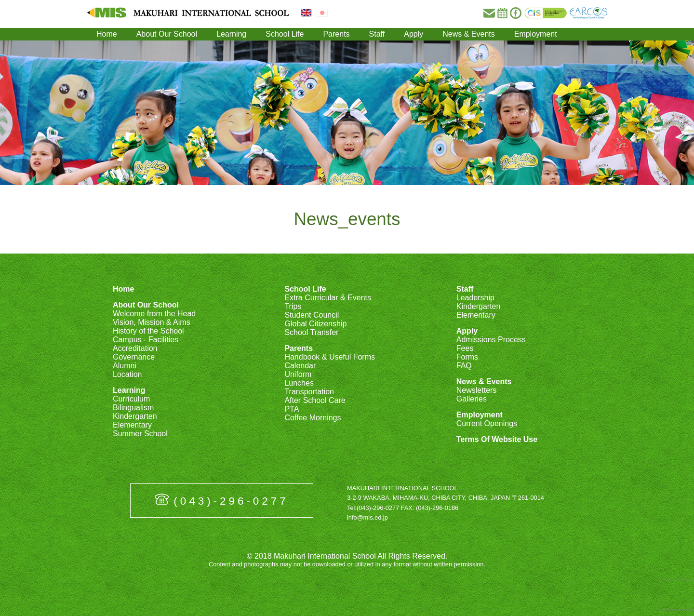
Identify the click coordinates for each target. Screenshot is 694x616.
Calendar (300, 366)
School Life (285, 34)
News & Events (468, 34)
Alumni (125, 366)
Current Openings (487, 423)
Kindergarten (135, 416)
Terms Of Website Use (497, 439)
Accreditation (135, 348)
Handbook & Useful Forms (330, 357)
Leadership (475, 298)
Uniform (298, 374)
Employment (536, 34)
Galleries (472, 399)
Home (107, 34)
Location (127, 374)
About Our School (167, 34)
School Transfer (311, 332)
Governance (134, 357)
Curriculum (131, 399)
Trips (293, 306)
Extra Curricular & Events (328, 298)
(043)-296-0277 (231, 501)
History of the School (148, 331)
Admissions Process (491, 340)
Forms (467, 357)
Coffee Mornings (313, 418)
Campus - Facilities (146, 340)
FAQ (464, 366)
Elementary (132, 425)
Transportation (309, 392)
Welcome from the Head (154, 314)
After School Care (315, 400)
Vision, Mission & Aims (152, 322)
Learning (231, 34)
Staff (377, 34)
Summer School (140, 434)
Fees (465, 348)
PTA (292, 409)
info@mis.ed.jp (367, 517)
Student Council (312, 315)
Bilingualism (133, 408)
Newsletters (477, 390)
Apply (414, 34)
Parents (336, 34)
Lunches (299, 383)
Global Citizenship (315, 324)
